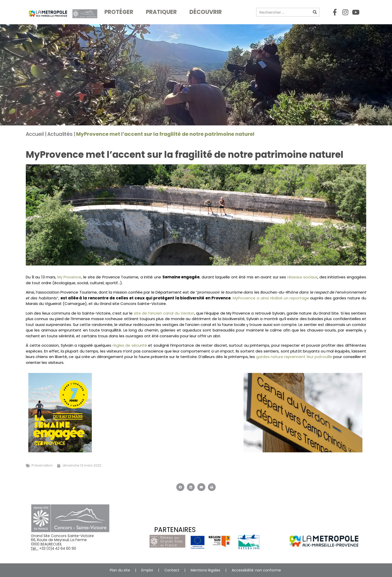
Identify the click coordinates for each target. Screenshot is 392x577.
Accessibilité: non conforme (256, 570)
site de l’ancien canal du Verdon (164, 313)
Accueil (35, 134)
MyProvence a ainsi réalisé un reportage (271, 298)
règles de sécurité (129, 345)
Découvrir (207, 12)
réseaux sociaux (302, 277)
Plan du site (120, 570)
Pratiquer (163, 12)
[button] (180, 487)
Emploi (147, 570)
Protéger (120, 12)
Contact (172, 570)
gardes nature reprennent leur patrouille (294, 357)
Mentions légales (205, 570)
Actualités (60, 134)
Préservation (42, 465)
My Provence (69, 277)
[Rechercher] (315, 12)
